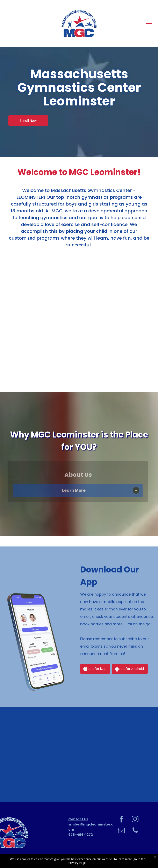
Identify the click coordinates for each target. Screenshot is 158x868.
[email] (121, 831)
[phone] (135, 831)
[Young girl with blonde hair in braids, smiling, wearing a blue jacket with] (79, 754)
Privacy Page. (77, 863)
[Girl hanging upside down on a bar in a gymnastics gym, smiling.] (30, 754)
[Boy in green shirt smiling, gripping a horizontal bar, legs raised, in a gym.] (128, 754)
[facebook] (121, 820)
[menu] (149, 24)
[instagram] (135, 820)
